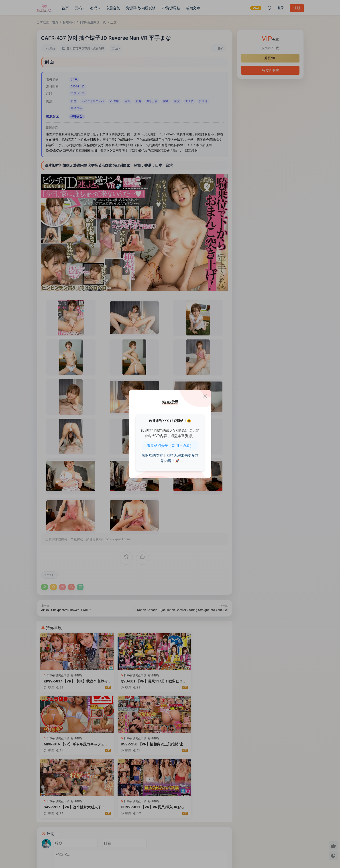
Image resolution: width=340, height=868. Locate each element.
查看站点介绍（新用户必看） (170, 445)
